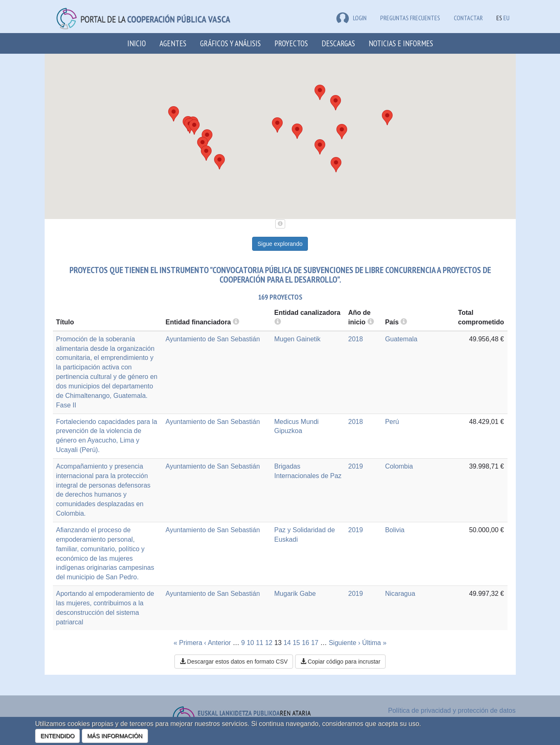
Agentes (173, 43)
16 (305, 643)
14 (287, 643)
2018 (355, 339)
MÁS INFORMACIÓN (115, 736)
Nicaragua (400, 594)
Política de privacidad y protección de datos (452, 710)
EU (506, 18)
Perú (392, 422)
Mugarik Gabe (295, 594)
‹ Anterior (218, 643)
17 (315, 643)
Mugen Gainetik (298, 339)
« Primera (188, 643)
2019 (355, 466)
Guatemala (401, 339)
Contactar (468, 18)
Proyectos (291, 43)
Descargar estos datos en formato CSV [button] (234, 662)
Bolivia (395, 530)
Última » (374, 643)
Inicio (137, 43)
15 (296, 643)
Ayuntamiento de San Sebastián (213, 339)
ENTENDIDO (57, 736)
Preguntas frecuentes (410, 18)
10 (250, 643)
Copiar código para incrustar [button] (341, 662)
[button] (336, 165)
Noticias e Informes (401, 43)
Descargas (338, 43)
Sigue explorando (280, 244)
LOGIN (351, 18)
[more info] (371, 322)
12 (269, 643)
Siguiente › (344, 643)
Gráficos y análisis (230, 43)
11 (260, 643)
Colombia (399, 466)
